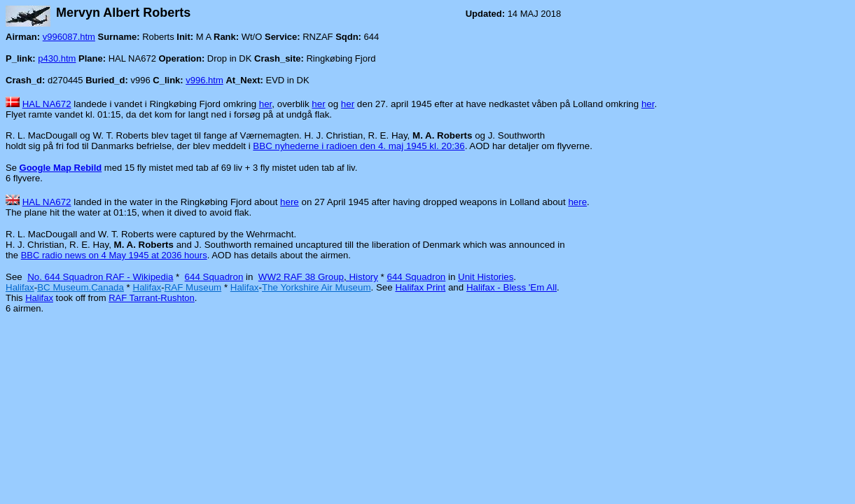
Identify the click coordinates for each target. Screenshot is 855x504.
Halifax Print (420, 287)
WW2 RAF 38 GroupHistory (318, 277)
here (290, 202)
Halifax (20, 287)
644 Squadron (214, 277)
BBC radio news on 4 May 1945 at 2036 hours (114, 255)
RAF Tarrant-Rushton (152, 298)
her (266, 104)
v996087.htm (69, 37)
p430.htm (57, 58)
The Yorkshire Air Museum (317, 287)
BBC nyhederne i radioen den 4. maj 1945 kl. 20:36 (359, 146)
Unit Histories (486, 277)
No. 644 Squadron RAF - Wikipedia (100, 277)
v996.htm (204, 80)
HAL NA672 (47, 104)
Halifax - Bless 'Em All (512, 287)
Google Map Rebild (61, 168)
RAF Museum (193, 287)
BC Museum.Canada (81, 287)
